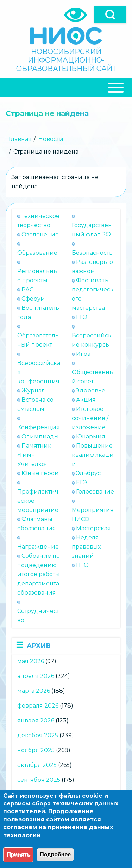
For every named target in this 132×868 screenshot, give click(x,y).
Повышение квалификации (93, 455)
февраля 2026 (38, 706)
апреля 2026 (36, 676)
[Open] (110, 14)
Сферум (33, 299)
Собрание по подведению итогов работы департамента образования (39, 574)
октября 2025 (37, 765)
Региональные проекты (38, 276)
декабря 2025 (38, 735)
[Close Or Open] (66, 88)
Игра (83, 354)
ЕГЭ (81, 482)
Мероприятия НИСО (93, 515)
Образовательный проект (38, 340)
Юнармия (91, 436)
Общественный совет (93, 377)
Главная (20, 139)
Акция (86, 400)
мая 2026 (31, 661)
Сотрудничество (38, 616)
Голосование (95, 492)
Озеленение (40, 234)
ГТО (82, 317)
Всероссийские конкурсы (92, 340)
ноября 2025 (36, 750)
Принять (18, 854)
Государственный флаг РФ (92, 230)
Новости (51, 139)
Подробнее (55, 854)
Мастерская (93, 528)
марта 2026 (34, 691)
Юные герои (40, 473)
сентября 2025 (39, 780)
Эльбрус (88, 473)
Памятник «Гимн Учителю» (34, 455)
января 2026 (36, 721)
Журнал (33, 391)
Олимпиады (40, 436)
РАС (27, 290)
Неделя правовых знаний (86, 547)
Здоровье (91, 391)
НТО (82, 565)
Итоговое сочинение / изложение (90, 418)
